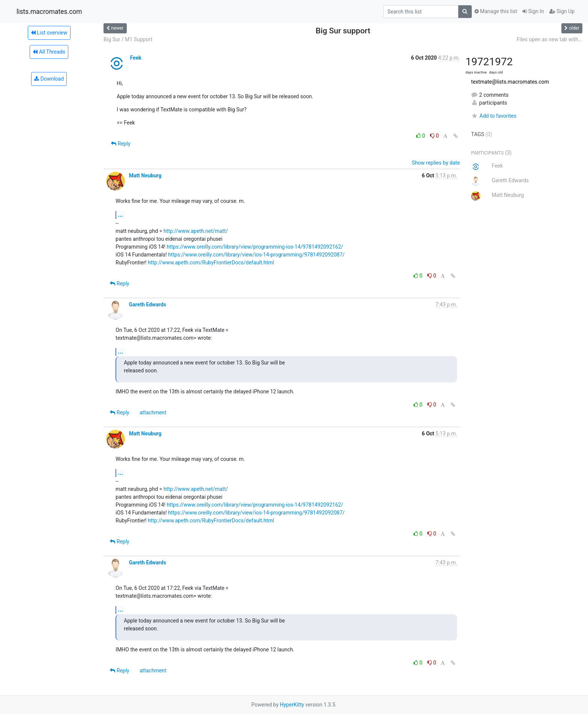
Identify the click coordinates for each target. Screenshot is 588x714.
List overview (49, 33)
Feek (136, 58)
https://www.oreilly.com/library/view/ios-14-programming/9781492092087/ (256, 255)
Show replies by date (436, 163)
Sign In (533, 11)
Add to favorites (494, 116)
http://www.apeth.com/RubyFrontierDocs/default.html (211, 262)
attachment (153, 412)
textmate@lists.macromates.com (510, 82)
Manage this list (496, 11)
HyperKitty (292, 705)
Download (49, 79)
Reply (121, 144)
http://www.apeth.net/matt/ (196, 231)
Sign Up (562, 11)
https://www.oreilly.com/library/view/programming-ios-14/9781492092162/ (255, 247)
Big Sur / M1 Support (128, 39)
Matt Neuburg (145, 175)
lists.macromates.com (49, 12)
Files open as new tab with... (550, 39)
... (120, 215)
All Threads (49, 52)
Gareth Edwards (148, 304)
